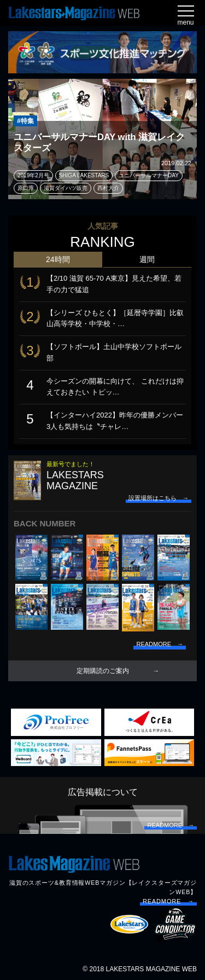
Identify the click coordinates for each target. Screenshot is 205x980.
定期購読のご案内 (103, 671)
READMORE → (168, 901)
